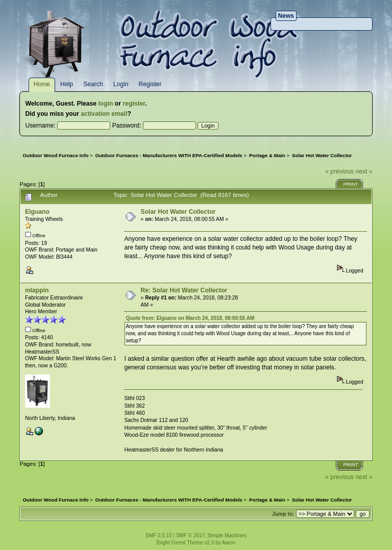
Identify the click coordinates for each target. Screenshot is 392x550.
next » (364, 171)
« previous (339, 171)
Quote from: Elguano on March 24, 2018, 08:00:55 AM (190, 318)
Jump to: (283, 514)
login (105, 104)
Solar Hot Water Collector (178, 212)
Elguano (37, 212)
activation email (104, 114)
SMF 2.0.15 (159, 535)
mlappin (37, 290)
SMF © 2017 (190, 535)
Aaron (229, 543)
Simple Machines (227, 535)
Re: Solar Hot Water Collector (184, 290)
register (134, 104)
